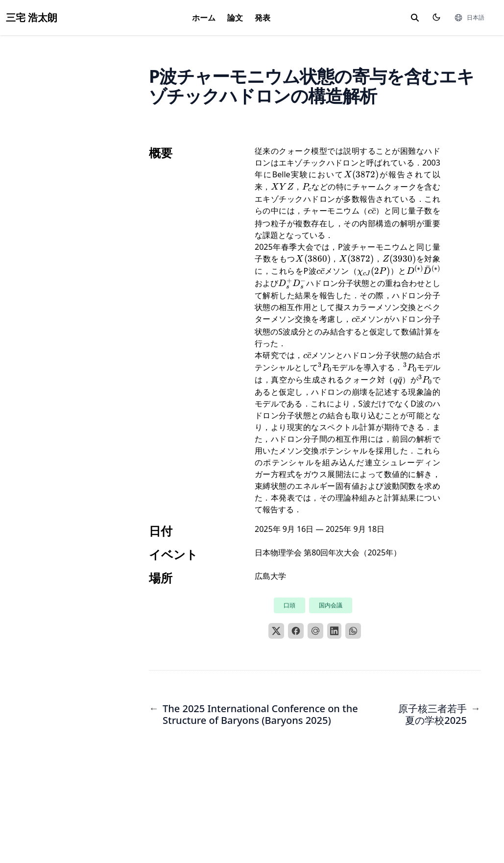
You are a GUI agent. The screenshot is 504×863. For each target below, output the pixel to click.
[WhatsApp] (353, 631)
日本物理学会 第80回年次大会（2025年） (328, 552)
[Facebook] (296, 631)
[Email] (315, 631)
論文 (235, 18)
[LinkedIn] (335, 631)
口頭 (289, 605)
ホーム (204, 18)
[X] (276, 631)
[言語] (469, 18)
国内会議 (331, 605)
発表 (263, 18)
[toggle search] (415, 18)
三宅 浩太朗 (32, 17)
